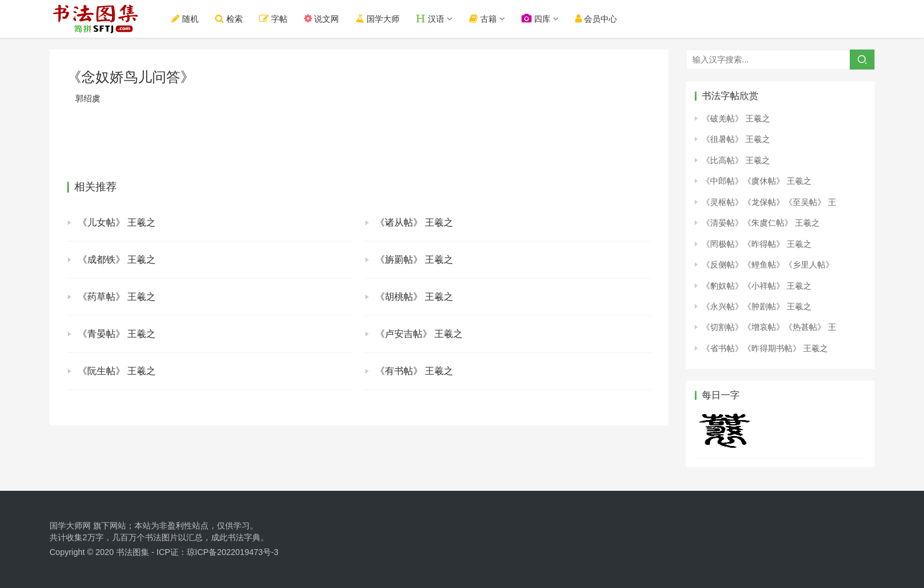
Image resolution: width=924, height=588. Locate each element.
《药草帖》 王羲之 (117, 297)
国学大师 (377, 19)
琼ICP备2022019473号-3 (233, 552)
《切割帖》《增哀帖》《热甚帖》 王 (769, 327)
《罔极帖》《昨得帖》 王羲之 (757, 244)
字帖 (273, 19)
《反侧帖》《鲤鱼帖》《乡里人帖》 (768, 265)
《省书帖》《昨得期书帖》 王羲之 (765, 348)
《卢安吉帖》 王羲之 (419, 334)
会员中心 (596, 19)
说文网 (322, 19)
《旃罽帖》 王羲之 (414, 260)
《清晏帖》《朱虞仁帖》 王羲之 (761, 223)
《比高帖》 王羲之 (736, 160)
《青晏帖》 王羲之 (117, 334)
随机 (185, 19)
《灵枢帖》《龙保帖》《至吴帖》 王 (769, 202)
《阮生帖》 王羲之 (117, 371)
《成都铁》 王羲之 (117, 260)
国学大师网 (70, 526)
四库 (536, 19)
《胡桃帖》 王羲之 (414, 297)
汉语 (430, 19)
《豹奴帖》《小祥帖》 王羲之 (757, 286)
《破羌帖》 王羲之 (736, 118)
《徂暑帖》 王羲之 (736, 139)
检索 (229, 19)
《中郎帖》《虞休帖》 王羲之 (757, 181)
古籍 (483, 19)
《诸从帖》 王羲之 (414, 222)
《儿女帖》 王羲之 (117, 222)
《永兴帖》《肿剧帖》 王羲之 (757, 306)
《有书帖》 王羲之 (414, 371)
